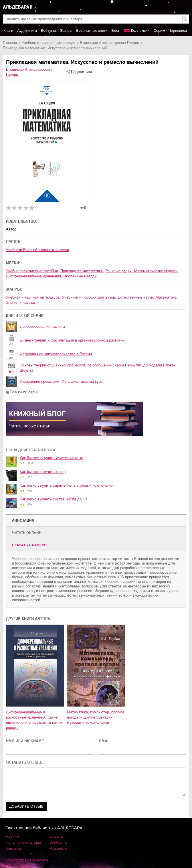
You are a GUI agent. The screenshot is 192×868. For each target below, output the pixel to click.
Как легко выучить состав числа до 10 (53, 499)
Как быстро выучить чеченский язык (51, 458)
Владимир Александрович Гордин (110, 43)
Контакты (14, 848)
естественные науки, (136, 297)
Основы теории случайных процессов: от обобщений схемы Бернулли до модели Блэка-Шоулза (97, 368)
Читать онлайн (27, 533)
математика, (167, 297)
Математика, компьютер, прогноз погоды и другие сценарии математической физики (96, 717)
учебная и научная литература (49, 43)
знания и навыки (20, 302)
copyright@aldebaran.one (27, 860)
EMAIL (105, 741)
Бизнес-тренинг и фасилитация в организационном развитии (72, 340)
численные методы (80, 276)
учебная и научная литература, (33, 297)
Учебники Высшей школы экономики (37, 250)
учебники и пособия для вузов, (89, 297)
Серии (159, 30)
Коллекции (140, 30)
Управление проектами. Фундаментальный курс (61, 381)
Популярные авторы (23, 842)
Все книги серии (24, 392)
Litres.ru (56, 836)
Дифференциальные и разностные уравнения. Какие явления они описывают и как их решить (34, 720)
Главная (10, 43)
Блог (116, 30)
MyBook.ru (58, 848)
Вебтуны (48, 30)
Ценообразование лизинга (42, 327)
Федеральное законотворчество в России (56, 354)
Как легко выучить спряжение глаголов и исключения (67, 485)
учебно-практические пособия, (32, 271)
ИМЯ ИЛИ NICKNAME (25, 741)
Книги (8, 30)
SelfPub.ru (58, 842)
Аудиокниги (27, 30)
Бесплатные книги (92, 30)
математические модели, (156, 271)
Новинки (13, 836)
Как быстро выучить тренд (43, 472)
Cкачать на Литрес (30, 545)
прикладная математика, (82, 271)
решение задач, (119, 271)
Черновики (178, 30)
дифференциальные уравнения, (34, 276)
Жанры (66, 30)
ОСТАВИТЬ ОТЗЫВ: (24, 763)
